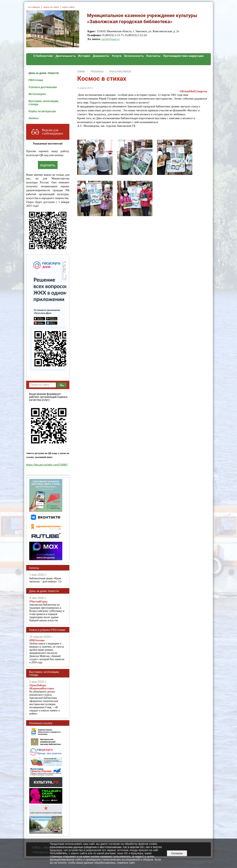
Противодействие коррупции (183, 56)
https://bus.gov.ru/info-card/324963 (47, 465)
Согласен (177, 853)
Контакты (153, 56)
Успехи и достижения (43, 87)
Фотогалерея (37, 94)
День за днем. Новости (44, 73)
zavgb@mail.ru (110, 39)
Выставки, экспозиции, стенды (44, 103)
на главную (34, 7)
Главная (81, 71)
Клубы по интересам (42, 111)
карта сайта (68, 7)
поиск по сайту (51, 7)
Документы (101, 56)
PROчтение (36, 80)
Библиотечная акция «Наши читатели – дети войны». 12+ (46, 580)
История (84, 56)
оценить (48, 165)
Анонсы (34, 118)
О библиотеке (43, 56)
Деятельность (66, 56)
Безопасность (134, 56)
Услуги (117, 56)
